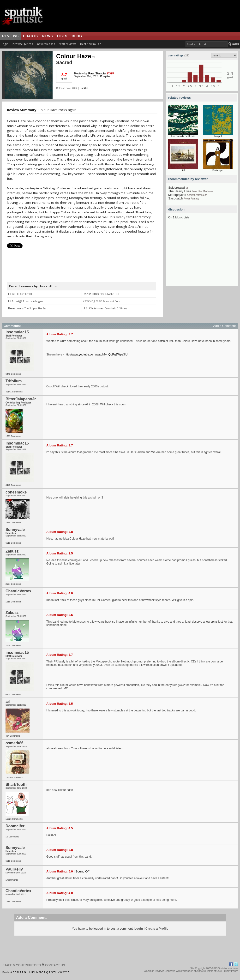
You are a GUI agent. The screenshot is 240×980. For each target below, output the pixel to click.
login (5, 44)
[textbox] (207, 44)
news (48, 36)
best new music (91, 44)
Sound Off (82, 871)
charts (30, 36)
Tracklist (84, 88)
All (183, 170)
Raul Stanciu (97, 73)
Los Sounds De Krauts (183, 136)
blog (77, 36)
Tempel (218, 136)
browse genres (23, 44)
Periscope (218, 170)
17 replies (105, 76)
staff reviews (68, 44)
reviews (10, 36)
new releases (46, 44)
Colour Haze (75, 56)
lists (62, 36)
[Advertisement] (202, 256)
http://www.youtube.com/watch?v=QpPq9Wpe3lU (96, 355)
